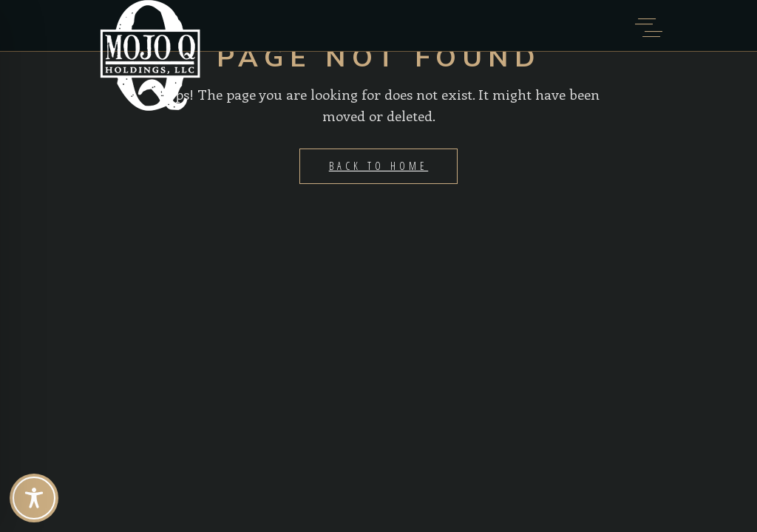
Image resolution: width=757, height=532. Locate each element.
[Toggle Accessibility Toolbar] (34, 498)
